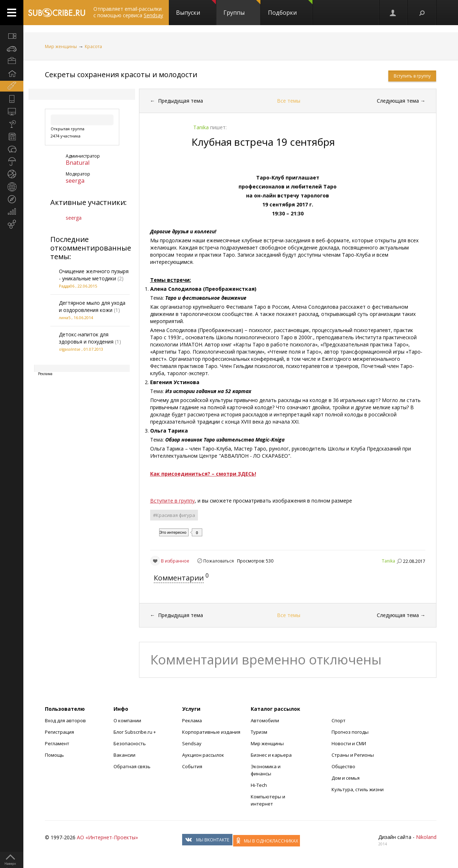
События (192, 766)
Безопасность (130, 743)
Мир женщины (61, 46)
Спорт (339, 720)
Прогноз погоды (350, 732)
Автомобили (265, 720)
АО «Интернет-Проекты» (107, 837)
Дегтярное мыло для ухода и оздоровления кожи (92, 306)
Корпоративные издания (211, 732)
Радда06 (67, 286)
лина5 (65, 318)
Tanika (388, 561)
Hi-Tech (259, 785)
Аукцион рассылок (203, 755)
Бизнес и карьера (271, 755)
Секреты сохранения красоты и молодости (121, 74)
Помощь (54, 755)
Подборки (290, 8)
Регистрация (59, 732)
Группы (242, 8)
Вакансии (124, 755)
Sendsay (192, 743)
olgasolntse (70, 349)
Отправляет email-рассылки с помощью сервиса (128, 12)
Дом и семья (346, 778)
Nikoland (426, 837)
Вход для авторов (65, 720)
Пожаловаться (219, 561)
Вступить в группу (412, 76)
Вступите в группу (172, 501)
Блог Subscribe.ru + (135, 732)
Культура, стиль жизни (358, 789)
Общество (343, 766)
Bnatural (78, 163)
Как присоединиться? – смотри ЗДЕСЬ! (203, 474)
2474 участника (66, 136)
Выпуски (196, 8)
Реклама (192, 720)
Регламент (57, 743)
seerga (75, 181)
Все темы (289, 101)
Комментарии (179, 578)
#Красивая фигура (174, 515)
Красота (93, 46)
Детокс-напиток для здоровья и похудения (86, 338)
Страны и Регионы (353, 755)
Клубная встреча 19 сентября (263, 142)
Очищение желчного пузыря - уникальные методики (94, 275)
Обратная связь (132, 766)
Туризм (259, 732)
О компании (127, 720)
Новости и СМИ (349, 743)
